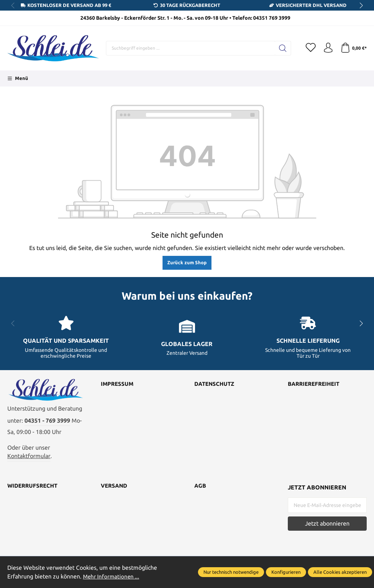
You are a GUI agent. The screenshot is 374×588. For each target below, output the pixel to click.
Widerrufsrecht (34, 489)
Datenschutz (216, 384)
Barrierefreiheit (316, 384)
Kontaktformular (29, 459)
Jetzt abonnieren (327, 526)
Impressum (118, 384)
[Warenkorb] (353, 48)
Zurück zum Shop (187, 262)
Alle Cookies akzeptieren (340, 572)
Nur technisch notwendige (231, 572)
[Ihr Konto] (327, 48)
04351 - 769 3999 (47, 423)
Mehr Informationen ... (112, 577)
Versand (115, 489)
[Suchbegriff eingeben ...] (189, 48)
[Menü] (18, 78)
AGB (201, 489)
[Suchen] (280, 48)
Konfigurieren (286, 572)
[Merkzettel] (308, 48)
